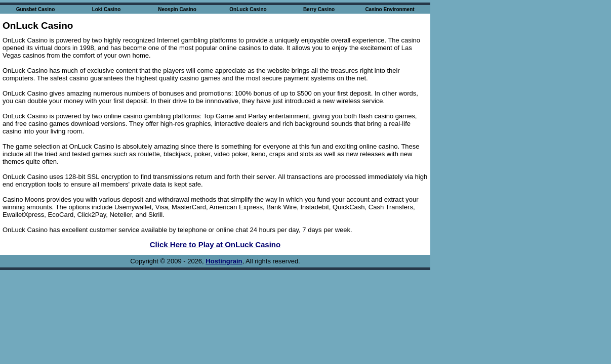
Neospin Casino (177, 9)
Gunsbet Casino (36, 9)
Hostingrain (224, 261)
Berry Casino (319, 9)
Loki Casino (107, 9)
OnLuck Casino (248, 9)
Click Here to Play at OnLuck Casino (215, 244)
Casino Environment (390, 9)
